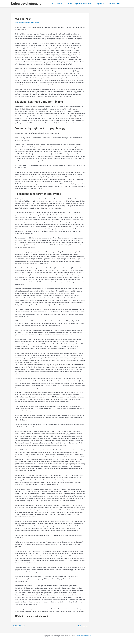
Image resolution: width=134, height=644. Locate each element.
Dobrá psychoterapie (26, 4)
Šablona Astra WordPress (83, 636)
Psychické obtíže (115, 4)
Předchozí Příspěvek (18, 626)
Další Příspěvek (84, 626)
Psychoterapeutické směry (85, 4)
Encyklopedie (102, 4)
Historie (70, 4)
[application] (64, 4)
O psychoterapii (59, 4)
